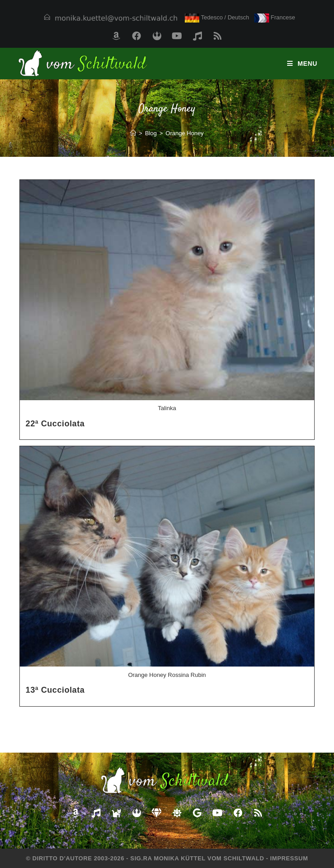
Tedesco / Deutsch (217, 17)
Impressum (289, 858)
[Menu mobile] (302, 64)
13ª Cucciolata (55, 690)
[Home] (133, 133)
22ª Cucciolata (55, 424)
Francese (275, 17)
